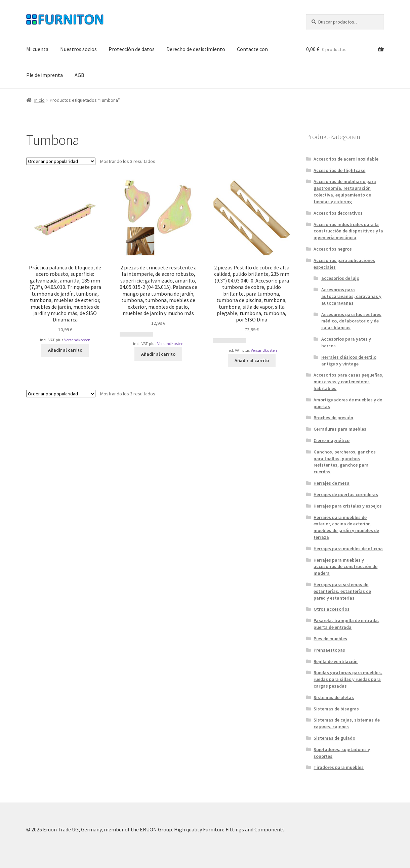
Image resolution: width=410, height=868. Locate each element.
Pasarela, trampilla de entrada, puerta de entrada (346, 624)
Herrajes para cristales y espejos (348, 506)
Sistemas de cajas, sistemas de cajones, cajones (347, 723)
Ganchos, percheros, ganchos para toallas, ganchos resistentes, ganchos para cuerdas (345, 462)
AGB (79, 75)
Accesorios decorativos (338, 213)
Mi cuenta (37, 49)
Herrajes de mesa (332, 483)
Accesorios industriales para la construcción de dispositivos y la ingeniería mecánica (348, 231)
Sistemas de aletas (334, 697)
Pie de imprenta (45, 75)
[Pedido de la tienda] (61, 161)
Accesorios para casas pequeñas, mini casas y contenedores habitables (348, 382)
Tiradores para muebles (339, 767)
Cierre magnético (332, 440)
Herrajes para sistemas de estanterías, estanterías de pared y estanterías (342, 591)
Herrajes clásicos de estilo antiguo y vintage (349, 360)
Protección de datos (132, 49)
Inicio (39, 100)
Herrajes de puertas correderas (346, 494)
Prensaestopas (329, 650)
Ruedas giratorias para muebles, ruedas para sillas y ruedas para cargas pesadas (348, 679)
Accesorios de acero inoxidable (346, 159)
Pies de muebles (330, 639)
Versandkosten (77, 340)
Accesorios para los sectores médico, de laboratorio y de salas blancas (351, 321)
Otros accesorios (332, 609)
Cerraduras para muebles (340, 429)
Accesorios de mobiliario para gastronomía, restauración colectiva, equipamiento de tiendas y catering (345, 191)
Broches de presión (333, 418)
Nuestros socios (78, 49)
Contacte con (252, 49)
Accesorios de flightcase (339, 170)
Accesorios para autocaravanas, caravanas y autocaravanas (351, 296)
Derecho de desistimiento (196, 49)
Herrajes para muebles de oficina (348, 549)
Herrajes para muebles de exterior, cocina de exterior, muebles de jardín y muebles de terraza (346, 527)
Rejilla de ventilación (336, 661)
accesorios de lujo (340, 278)
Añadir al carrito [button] (65, 350)
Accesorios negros (333, 249)
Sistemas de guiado (334, 738)
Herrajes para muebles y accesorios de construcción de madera (345, 567)
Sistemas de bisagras (336, 709)
